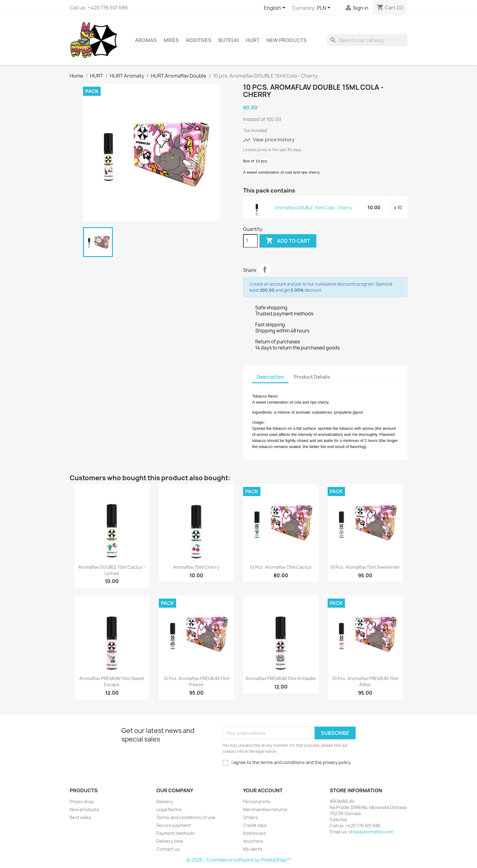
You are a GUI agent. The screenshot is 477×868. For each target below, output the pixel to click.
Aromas (146, 40)
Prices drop (82, 802)
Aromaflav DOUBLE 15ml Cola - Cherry (314, 208)
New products (84, 809)
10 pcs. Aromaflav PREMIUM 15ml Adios (365, 681)
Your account (263, 790)
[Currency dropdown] (325, 8)
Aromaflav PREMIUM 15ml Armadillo (281, 678)
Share (265, 269)
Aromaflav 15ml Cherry (196, 567)
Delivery (165, 802)
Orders (251, 817)
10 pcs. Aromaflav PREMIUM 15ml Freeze (196, 681)
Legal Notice (169, 809)
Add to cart (288, 241)
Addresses (254, 833)
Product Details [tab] (312, 377)
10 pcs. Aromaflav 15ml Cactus (281, 567)
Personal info (257, 802)
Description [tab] (270, 377)
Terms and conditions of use (186, 817)
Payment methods (176, 833)
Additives (199, 40)
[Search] (367, 40)
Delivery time (170, 841)
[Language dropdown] (276, 8)
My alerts (253, 849)
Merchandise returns (265, 809)
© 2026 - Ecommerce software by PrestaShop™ (239, 860)
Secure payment (174, 825)
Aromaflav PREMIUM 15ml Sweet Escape (112, 681)
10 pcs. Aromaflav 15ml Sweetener (365, 567)
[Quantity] (250, 241)
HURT (253, 40)
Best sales (80, 817)
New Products (287, 40)
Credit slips (255, 825)
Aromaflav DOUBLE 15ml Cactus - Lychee (112, 570)
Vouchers (253, 841)
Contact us (168, 849)
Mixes (171, 40)
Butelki (229, 40)
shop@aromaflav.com (371, 832)
